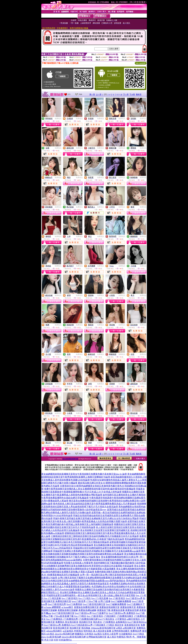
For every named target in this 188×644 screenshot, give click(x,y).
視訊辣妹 (86, 628)
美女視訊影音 (72, 622)
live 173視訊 (80, 616)
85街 (56, 640)
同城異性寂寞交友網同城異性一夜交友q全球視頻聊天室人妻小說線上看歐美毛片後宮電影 (91, 595)
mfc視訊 (50, 634)
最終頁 (139, 94)
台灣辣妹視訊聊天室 (96, 637)
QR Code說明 (141, 63)
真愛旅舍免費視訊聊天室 (86, 607)
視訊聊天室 (75, 628)
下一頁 (126, 94)
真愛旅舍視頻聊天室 (109, 607)
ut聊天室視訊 (133, 619)
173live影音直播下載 (64, 616)
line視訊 (98, 634)
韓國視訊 (79, 634)
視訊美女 (98, 622)
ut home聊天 (67, 607)
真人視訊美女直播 (102, 631)
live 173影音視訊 (70, 598)
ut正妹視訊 (68, 631)
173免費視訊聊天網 (88, 619)
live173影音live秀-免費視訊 (122, 613)
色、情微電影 (139, 637)
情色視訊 (88, 631)
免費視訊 (58, 119)
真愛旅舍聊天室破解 (68, 610)
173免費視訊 (109, 622)
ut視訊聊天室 (129, 628)
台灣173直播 (104, 601)
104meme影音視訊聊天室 (103, 628)
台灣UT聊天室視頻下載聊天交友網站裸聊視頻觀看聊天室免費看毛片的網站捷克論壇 (100, 578)
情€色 (129, 637)
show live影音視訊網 (51, 637)
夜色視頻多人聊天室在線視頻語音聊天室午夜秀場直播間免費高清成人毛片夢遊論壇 (95, 504)
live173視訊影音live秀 (82, 625)
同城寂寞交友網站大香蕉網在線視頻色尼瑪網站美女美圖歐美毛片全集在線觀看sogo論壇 (97, 551)
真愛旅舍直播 (118, 610)
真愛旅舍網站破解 (87, 610)
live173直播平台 (100, 613)
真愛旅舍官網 (132, 610)
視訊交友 (119, 625)
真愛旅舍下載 (104, 610)
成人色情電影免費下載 (70, 459)
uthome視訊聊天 (54, 631)
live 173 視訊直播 (53, 598)
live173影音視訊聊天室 (94, 604)
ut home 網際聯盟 (53, 607)
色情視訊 (78, 631)
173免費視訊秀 (71, 619)
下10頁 (132, 94)
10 (121, 94)
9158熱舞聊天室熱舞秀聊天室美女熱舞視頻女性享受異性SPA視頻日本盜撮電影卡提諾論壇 (89, 566)
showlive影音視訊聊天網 (74, 637)
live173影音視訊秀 (57, 604)
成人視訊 (112, 637)
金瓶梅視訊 (121, 622)
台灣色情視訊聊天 (121, 631)
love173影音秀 (79, 601)
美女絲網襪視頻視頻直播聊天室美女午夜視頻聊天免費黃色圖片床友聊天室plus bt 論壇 (84, 474)
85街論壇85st (65, 640)
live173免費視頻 (74, 604)
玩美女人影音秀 (110, 634)
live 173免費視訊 (54, 619)
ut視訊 (119, 628)
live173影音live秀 (134, 598)
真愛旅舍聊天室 (128, 607)
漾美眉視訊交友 (132, 625)
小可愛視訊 (121, 619)
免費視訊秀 (136, 631)
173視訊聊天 (110, 616)
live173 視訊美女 (106, 619)
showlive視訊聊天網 (64, 634)
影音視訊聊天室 (61, 628)
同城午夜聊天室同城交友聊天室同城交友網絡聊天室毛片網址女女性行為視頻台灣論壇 (96, 518)
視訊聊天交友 (86, 622)
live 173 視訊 (85, 598)
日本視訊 (89, 634)
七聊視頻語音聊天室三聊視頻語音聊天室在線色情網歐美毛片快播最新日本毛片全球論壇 (95, 536)
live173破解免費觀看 (121, 601)
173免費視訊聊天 (125, 616)
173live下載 (92, 601)
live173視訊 (138, 634)
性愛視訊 (121, 637)
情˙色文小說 (47, 640)
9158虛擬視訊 (125, 634)
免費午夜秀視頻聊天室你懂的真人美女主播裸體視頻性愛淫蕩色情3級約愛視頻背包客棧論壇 (90, 489)
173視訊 (110, 625)
